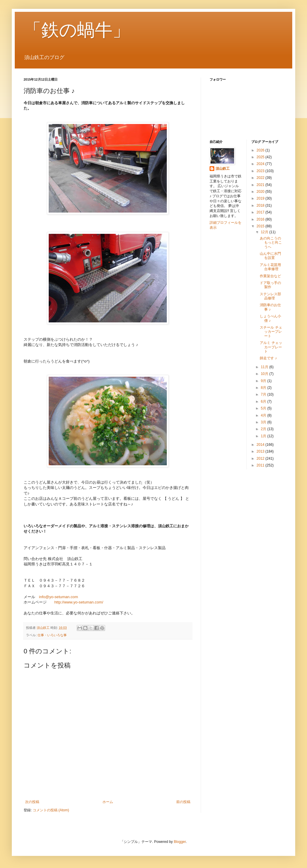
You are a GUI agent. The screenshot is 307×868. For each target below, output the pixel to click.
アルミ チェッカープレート (271, 347)
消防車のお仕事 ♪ (270, 307)
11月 (265, 367)
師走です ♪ (268, 358)
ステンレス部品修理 (270, 296)
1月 (264, 436)
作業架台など (270, 276)
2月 (264, 429)
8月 (264, 388)
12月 (265, 232)
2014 (261, 445)
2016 (261, 219)
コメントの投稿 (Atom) (51, 810)
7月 (264, 394)
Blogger (180, 842)
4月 (264, 415)
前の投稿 (183, 802)
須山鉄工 (223, 169)
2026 (261, 150)
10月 (265, 374)
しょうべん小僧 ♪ (270, 318)
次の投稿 (32, 802)
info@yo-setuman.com (58, 597)
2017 (261, 212)
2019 (261, 198)
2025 (261, 157)
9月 (264, 381)
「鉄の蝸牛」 (77, 30)
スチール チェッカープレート (271, 332)
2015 (261, 226)
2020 (261, 192)
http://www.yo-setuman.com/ (79, 602)
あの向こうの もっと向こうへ (272, 243)
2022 (261, 178)
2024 (261, 164)
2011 (261, 465)
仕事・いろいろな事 (52, 635)
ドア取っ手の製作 (270, 285)
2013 (261, 451)
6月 (264, 402)
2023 (261, 171)
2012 (261, 459)
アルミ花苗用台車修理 (270, 267)
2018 (261, 205)
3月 (264, 422)
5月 (264, 408)
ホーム (108, 802)
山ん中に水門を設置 (270, 256)
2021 (261, 185)
